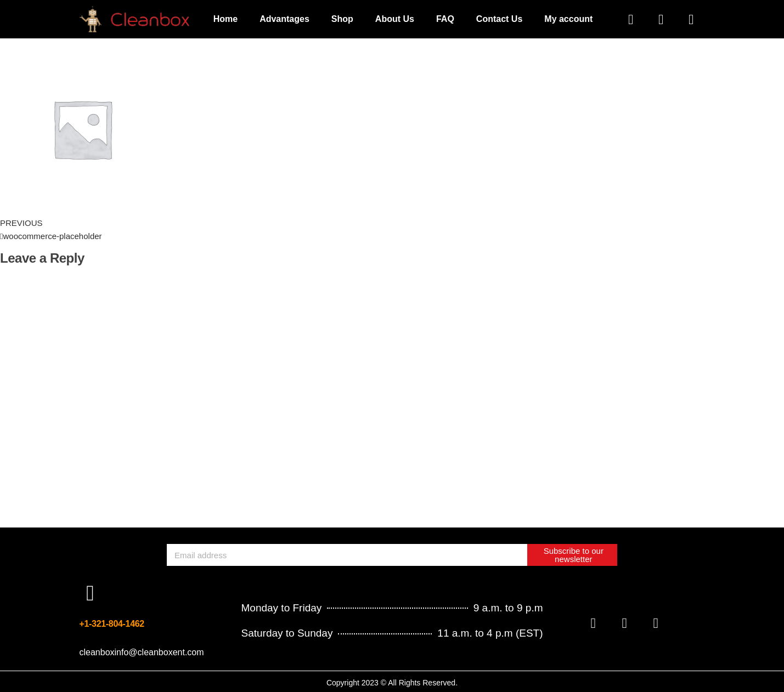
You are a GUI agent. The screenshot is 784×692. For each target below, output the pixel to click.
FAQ (445, 19)
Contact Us (499, 19)
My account (568, 19)
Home (225, 19)
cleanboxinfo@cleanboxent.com (142, 652)
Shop (342, 19)
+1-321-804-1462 (112, 624)
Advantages (284, 19)
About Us (395, 19)
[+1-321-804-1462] (91, 593)
